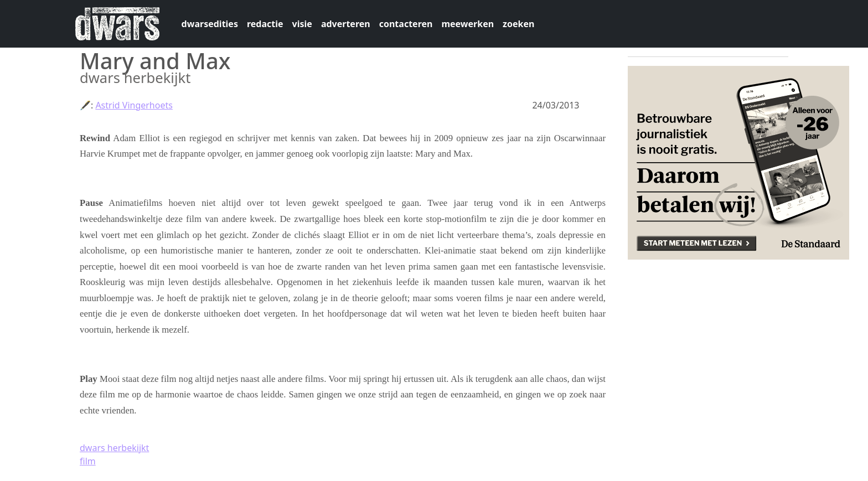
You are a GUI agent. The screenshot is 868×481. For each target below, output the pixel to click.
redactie (265, 24)
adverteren (346, 24)
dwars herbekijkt (114, 448)
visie (302, 24)
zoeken (518, 24)
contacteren (406, 24)
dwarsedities (210, 24)
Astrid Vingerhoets (134, 105)
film (88, 461)
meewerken (467, 24)
